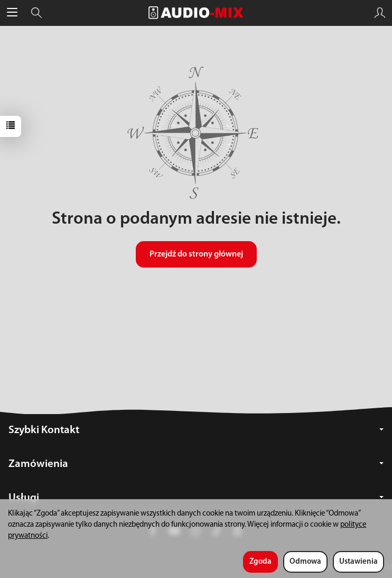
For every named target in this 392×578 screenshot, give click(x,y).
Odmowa (305, 562)
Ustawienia (358, 562)
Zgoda (260, 562)
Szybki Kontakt (196, 430)
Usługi (196, 498)
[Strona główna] (196, 13)
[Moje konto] (380, 13)
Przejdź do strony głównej (196, 254)
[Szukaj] (36, 13)
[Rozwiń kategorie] (12, 13)
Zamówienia (196, 464)
